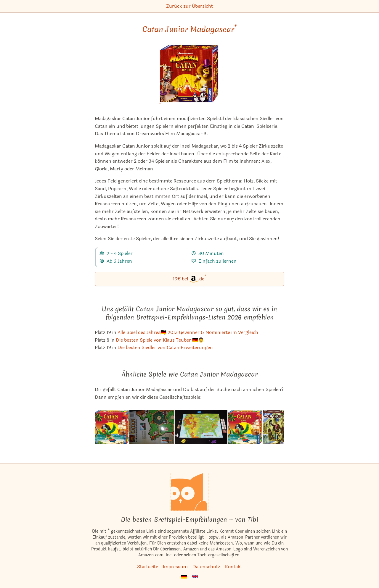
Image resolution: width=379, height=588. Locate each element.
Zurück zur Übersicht (189, 6)
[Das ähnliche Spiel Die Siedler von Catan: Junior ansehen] (112, 427)
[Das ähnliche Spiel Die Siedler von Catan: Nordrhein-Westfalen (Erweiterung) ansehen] (152, 427)
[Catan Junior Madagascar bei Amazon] (190, 77)
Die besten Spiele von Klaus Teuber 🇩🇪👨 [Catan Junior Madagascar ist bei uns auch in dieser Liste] (160, 340)
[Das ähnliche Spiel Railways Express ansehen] (201, 427)
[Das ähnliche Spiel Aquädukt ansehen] (273, 427)
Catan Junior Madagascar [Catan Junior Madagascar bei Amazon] (190, 29)
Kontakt (234, 567)
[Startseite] (189, 492)
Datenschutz (206, 567)
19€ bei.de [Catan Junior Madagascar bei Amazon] (190, 278)
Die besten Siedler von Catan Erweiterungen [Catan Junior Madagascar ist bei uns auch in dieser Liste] (165, 347)
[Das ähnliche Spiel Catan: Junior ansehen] (245, 427)
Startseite (148, 567)
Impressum (175, 567)
